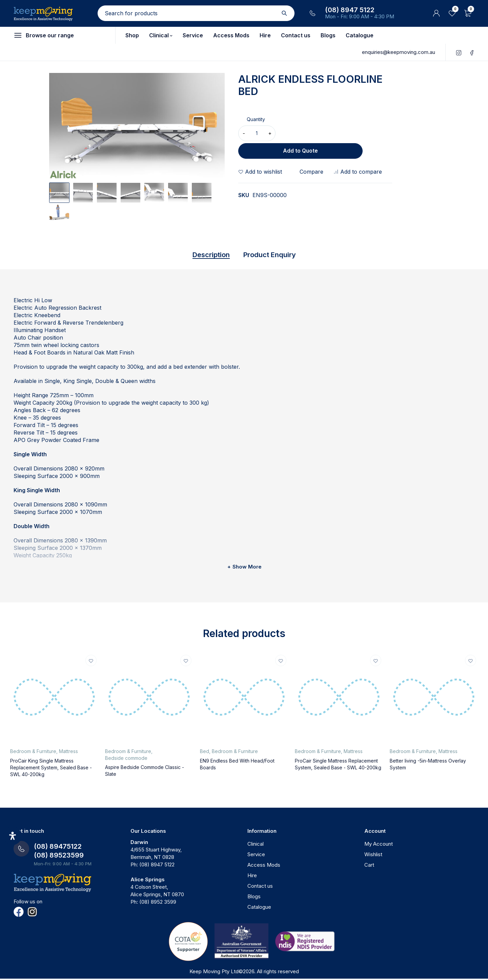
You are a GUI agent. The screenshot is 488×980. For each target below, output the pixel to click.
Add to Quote (335, 133)
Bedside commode (126, 759)
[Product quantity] (257, 133)
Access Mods (264, 866)
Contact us (260, 887)
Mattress (68, 753)
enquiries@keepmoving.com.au (399, 52)
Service (256, 856)
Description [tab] (204, 255)
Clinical (256, 845)
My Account (379, 845)
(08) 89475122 (58, 848)
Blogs (254, 898)
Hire (252, 877)
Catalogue (259, 908)
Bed (205, 753)
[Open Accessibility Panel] (13, 836)
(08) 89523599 (59, 857)
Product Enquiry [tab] (275, 255)
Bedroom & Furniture (33, 753)
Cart (369, 866)
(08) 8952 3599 (158, 903)
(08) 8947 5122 (350, 10)
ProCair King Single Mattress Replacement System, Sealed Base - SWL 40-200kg (51, 769)
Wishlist (373, 856)
